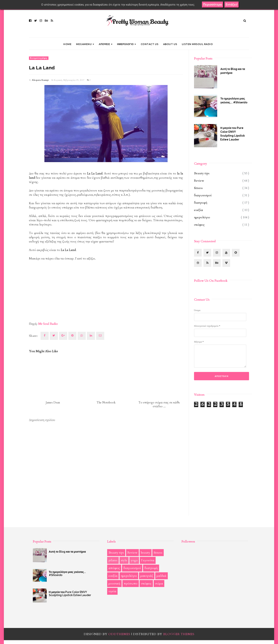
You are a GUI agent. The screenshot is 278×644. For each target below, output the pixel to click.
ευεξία (198, 210)
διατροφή (201, 203)
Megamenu (85, 44)
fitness (198, 188)
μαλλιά (161, 576)
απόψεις (114, 568)
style (124, 560)
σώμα (159, 584)
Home (67, 44)
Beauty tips (202, 173)
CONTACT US (150, 44)
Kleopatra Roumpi (40, 80)
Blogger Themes (179, 634)
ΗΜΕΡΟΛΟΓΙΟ (126, 44)
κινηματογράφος (39, 58)
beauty (146, 553)
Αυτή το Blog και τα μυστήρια (233, 71)
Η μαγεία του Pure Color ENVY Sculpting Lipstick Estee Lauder (233, 134)
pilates (113, 560)
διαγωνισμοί (203, 195)
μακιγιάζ (147, 576)
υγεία (112, 591)
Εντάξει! (232, 5)
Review (199, 181)
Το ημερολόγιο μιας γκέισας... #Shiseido (234, 100)
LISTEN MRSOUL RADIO (197, 44)
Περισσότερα (212, 5)
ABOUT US (170, 44)
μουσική (114, 584)
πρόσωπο (131, 584)
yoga (134, 560)
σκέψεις (199, 225)
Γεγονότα (148, 560)
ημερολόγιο (202, 217)
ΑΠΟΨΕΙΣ (106, 44)
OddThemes (119, 634)
